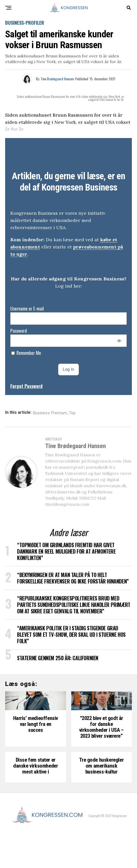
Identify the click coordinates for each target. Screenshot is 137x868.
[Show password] (119, 341)
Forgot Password (26, 386)
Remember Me (26, 353)
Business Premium (50, 413)
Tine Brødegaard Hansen (57, 79)
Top (72, 413)
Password (19, 331)
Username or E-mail (27, 308)
